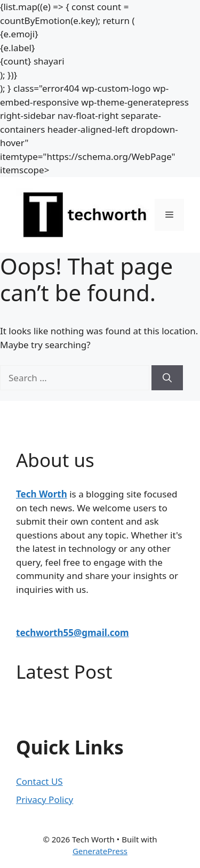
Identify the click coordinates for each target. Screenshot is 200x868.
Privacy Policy (45, 799)
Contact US (39, 781)
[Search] (167, 378)
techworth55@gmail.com (73, 633)
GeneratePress (100, 851)
